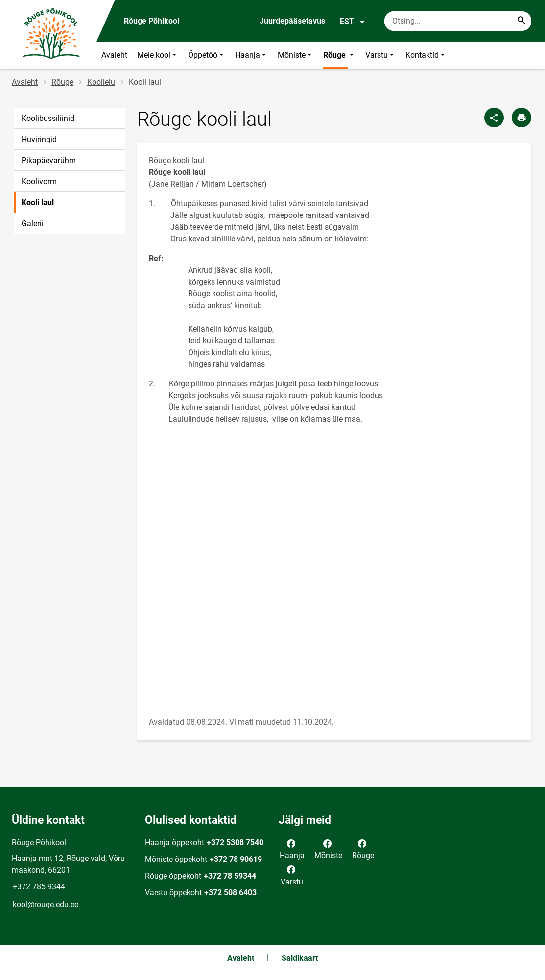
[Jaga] (494, 118)
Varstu (380, 55)
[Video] (334, 571)
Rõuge (339, 55)
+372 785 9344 (39, 887)
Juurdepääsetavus (292, 21)
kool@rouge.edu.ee (46, 904)
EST (353, 22)
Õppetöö (207, 55)
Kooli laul (38, 203)
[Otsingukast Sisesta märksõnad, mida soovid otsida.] (458, 21)
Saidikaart (300, 958)
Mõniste (296, 55)
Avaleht (114, 55)
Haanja (251, 55)
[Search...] (521, 21)
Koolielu (101, 82)
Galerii (33, 224)
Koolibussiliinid (48, 118)
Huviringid (39, 139)
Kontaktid (426, 55)
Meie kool (158, 55)
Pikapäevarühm (49, 160)
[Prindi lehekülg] (521, 118)
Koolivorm (39, 181)
